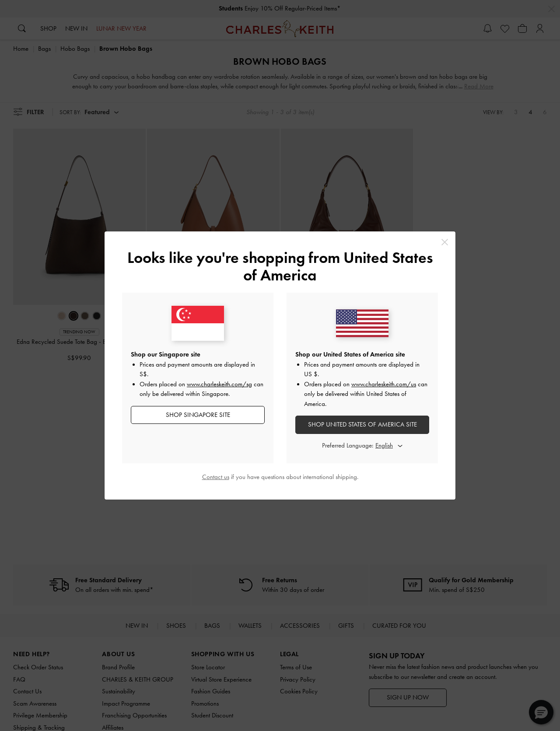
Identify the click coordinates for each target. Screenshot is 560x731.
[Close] (445, 242)
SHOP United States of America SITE (362, 424)
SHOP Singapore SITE (198, 415)
